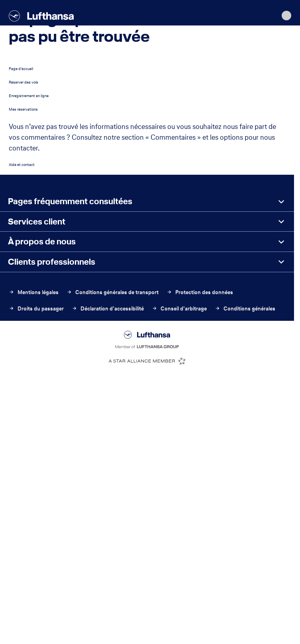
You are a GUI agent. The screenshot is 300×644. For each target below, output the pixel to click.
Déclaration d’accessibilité (108, 309)
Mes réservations (23, 109)
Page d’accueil (21, 69)
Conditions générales (245, 309)
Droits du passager (36, 309)
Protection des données (200, 292)
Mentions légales (34, 292)
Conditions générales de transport (113, 292)
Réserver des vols (24, 82)
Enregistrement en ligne (29, 96)
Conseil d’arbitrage (179, 309)
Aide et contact (22, 165)
